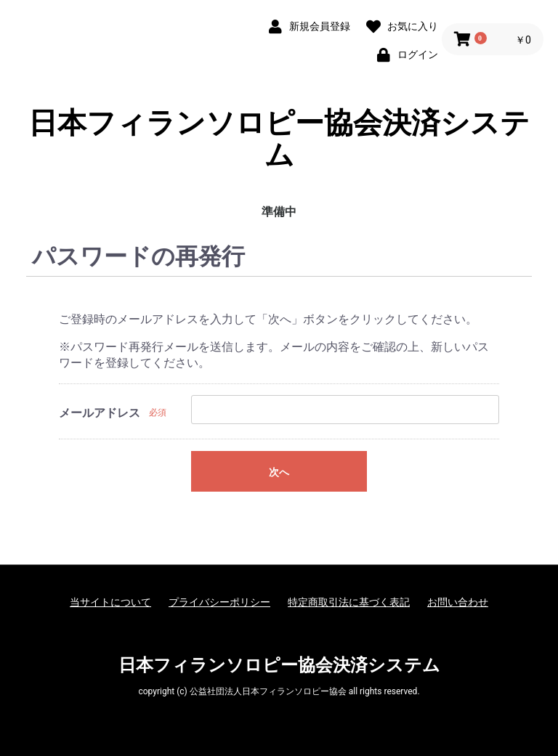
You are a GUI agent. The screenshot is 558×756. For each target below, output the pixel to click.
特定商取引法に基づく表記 (349, 602)
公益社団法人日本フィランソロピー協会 (268, 691)
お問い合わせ (458, 602)
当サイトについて (110, 602)
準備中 (279, 212)
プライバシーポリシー (219, 602)
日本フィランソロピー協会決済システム (279, 139)
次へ (279, 472)
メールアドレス (100, 413)
